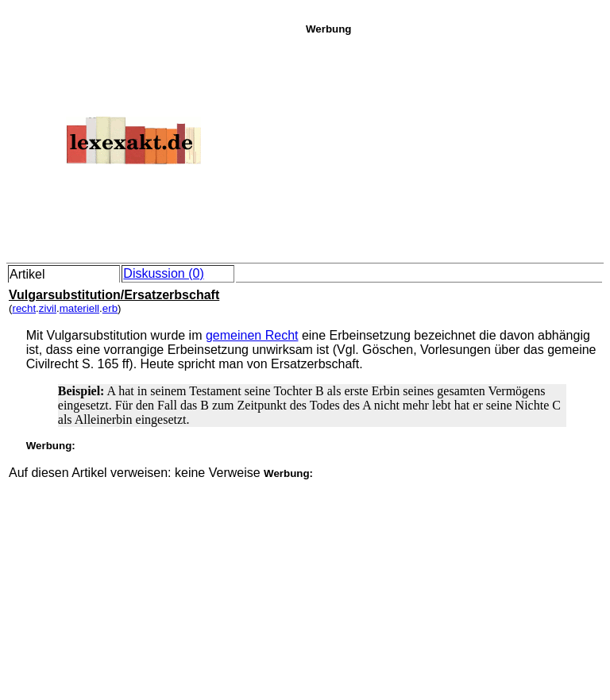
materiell (79, 308)
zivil (48, 308)
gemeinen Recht (252, 335)
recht (24, 308)
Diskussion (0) (163, 273)
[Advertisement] (454, 146)
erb (110, 308)
